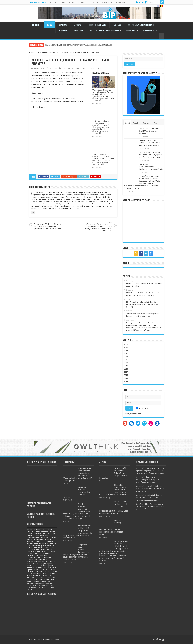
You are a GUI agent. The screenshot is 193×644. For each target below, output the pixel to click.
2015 (126, 378)
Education (79, 31)
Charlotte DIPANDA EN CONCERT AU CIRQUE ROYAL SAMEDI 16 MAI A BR (75, 45)
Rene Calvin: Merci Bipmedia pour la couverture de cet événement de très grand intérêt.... (150, 506)
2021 (126, 360)
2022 (126, 357)
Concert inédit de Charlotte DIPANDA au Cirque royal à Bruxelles (149, 131)
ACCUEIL (53, 2)
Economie (63, 31)
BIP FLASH (78, 25)
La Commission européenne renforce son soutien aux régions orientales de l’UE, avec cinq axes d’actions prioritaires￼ (103, 159)
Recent (127, 123)
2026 (126, 344)
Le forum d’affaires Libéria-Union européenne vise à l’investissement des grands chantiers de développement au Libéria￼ (101, 127)
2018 (126, 369)
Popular (136, 123)
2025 (126, 347)
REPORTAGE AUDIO (150, 31)
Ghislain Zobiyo (39, 68)
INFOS (50, 25)
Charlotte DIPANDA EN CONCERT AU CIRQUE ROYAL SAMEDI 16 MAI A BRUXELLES (150, 143)
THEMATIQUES (131, 31)
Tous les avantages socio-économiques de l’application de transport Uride (151, 167)
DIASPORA (63, 2)
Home (32, 53)
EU (89, 2)
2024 (126, 350)
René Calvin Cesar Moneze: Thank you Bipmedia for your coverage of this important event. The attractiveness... (150, 471)
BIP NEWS (63, 25)
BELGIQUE (82, 2)
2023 (126, 354)
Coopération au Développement (142, 25)
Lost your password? (133, 414)
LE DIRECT (36, 25)
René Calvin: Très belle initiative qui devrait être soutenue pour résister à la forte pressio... (150, 489)
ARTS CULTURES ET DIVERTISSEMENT (105, 31)
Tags (156, 123)
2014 (126, 381)
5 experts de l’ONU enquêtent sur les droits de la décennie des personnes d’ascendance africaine (48, 225)
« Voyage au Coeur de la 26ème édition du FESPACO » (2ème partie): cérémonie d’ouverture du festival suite (98, 227)
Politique (117, 25)
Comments (147, 123)
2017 (126, 372)
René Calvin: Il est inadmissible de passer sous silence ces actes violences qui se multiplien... (149, 498)
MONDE (95, 2)
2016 (126, 375)
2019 (126, 366)
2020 (126, 363)
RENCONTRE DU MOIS (98, 25)
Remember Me (143, 408)
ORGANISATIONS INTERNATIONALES (114, 2)
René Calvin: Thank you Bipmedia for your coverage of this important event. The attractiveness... (150, 480)
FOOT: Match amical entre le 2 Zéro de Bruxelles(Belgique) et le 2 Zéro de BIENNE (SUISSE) (150, 155)
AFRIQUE (72, 2)
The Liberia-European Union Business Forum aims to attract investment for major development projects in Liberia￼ (103, 95)
